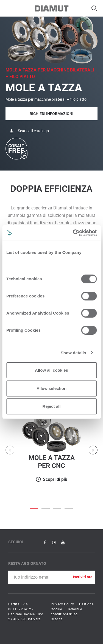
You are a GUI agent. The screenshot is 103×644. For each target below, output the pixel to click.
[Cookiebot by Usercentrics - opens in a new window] (73, 233)
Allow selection (51, 388)
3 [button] (69, 508)
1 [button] (46, 508)
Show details (73, 353)
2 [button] (57, 508)
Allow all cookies (51, 370)
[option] (51, 446)
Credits (57, 619)
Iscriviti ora (83, 577)
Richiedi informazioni (51, 114)
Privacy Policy (62, 604)
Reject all (52, 406)
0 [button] (34, 508)
